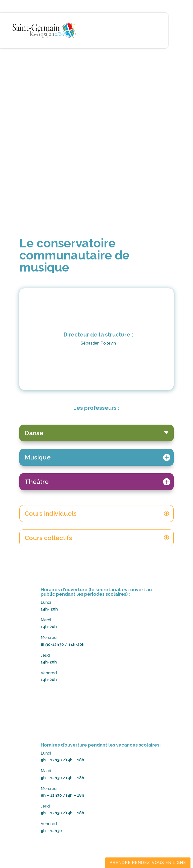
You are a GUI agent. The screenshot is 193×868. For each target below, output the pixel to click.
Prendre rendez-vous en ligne (148, 863)
